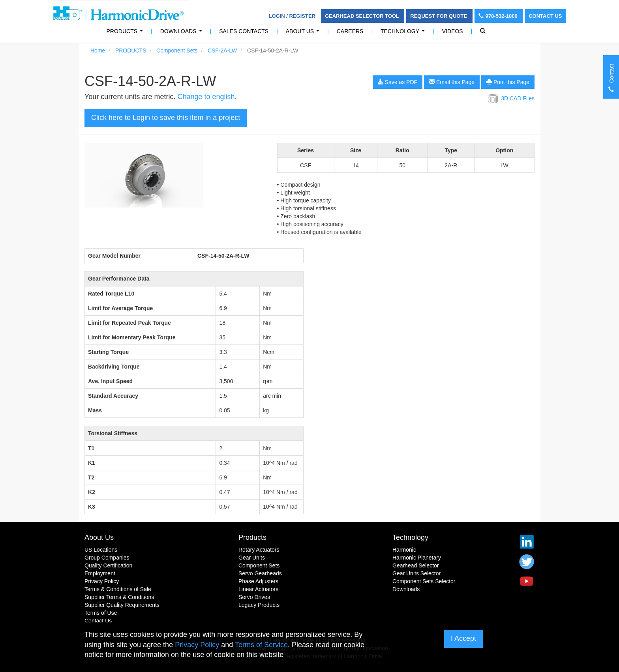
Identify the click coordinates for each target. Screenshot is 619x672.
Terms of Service (261, 645)
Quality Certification (108, 565)
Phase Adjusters (258, 581)
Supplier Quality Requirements (122, 605)
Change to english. (207, 97)
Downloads (183, 33)
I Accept (463, 638)
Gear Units (252, 558)
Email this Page (452, 82)
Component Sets (177, 51)
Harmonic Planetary (417, 558)
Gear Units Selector (416, 573)
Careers (350, 31)
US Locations (101, 550)
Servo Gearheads (260, 573)
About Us (304, 33)
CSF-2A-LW (222, 51)
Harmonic (404, 550)
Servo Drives (254, 597)
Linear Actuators (258, 589)
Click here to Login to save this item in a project (166, 118)
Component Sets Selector (424, 581)
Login (277, 16)
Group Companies (107, 558)
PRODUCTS (126, 33)
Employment (100, 573)
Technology (404, 33)
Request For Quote (439, 16)
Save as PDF (398, 82)
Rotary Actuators (259, 550)
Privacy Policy (102, 581)
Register (302, 16)
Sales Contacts (244, 31)
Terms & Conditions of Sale (118, 589)
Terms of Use (101, 613)
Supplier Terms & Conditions (119, 597)
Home (98, 51)
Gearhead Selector (416, 565)
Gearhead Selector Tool (363, 16)
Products (252, 537)
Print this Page (508, 82)
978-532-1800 (499, 16)
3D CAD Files (511, 98)
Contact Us (545, 16)
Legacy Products (259, 605)
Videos (453, 31)
